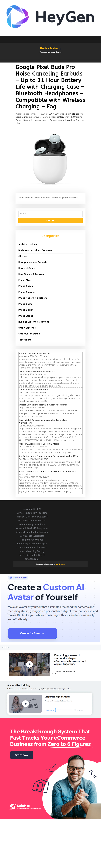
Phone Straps (26, 316)
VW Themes (60, 564)
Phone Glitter (26, 310)
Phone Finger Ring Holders (33, 298)
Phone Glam (25, 304)
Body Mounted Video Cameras (35, 250)
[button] (50, 61)
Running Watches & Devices (34, 322)
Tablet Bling (25, 340)
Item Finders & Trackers (31, 274)
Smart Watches (27, 328)
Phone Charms (26, 292)
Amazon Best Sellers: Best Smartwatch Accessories (43, 405)
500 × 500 (54, 114)
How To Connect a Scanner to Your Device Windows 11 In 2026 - (49, 456)
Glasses (23, 256)
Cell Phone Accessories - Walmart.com (37, 371)
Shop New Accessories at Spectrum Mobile (39, 444)
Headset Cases (27, 268)
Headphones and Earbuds (33, 262)
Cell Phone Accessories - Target (34, 390)
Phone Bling (25, 280)
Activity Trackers (28, 244)
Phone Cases (26, 286)
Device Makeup (51, 48)
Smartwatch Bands (29, 334)
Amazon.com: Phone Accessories (34, 353)
